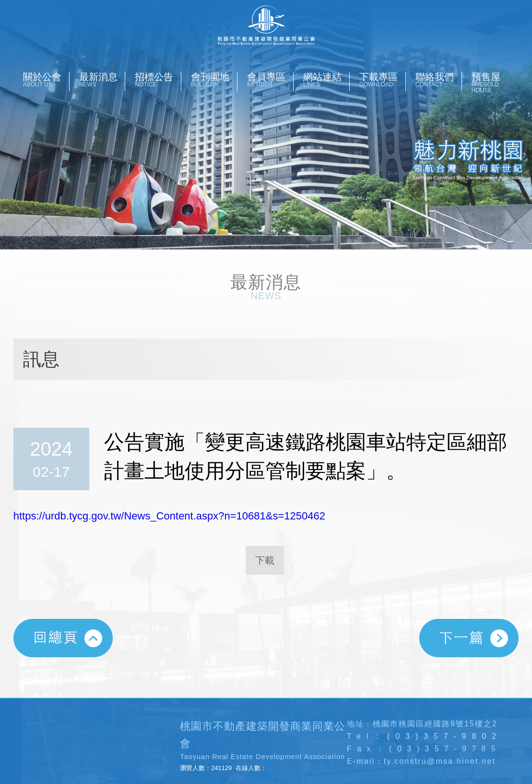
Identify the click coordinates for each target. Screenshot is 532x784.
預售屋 (495, 83)
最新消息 (102, 80)
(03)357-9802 (444, 736)
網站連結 (326, 80)
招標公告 (158, 80)
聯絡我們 (438, 80)
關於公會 (46, 80)
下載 (265, 560)
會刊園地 (214, 80)
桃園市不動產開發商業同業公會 (266, 26)
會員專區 (270, 80)
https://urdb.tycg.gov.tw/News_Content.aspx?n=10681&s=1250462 (169, 516)
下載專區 (382, 80)
